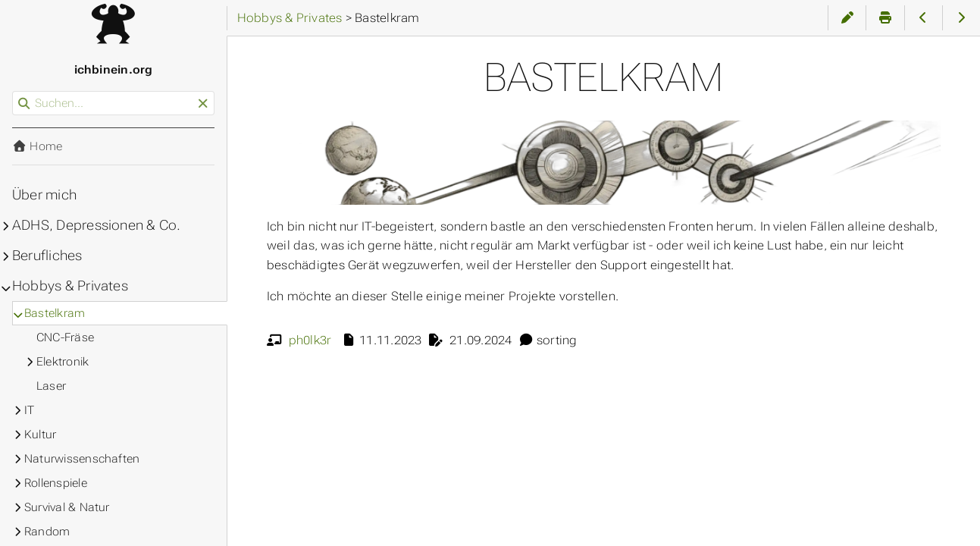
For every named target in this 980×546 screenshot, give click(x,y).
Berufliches (47, 256)
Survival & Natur (67, 507)
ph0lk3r (310, 340)
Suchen (13, 91)
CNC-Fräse (65, 337)
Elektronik (63, 362)
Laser (51, 386)
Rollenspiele (56, 483)
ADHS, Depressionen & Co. (96, 225)
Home (37, 146)
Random (47, 532)
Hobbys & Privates (70, 286)
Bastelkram (55, 313)
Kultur (40, 435)
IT (29, 410)
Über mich (44, 195)
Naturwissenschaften (82, 459)
